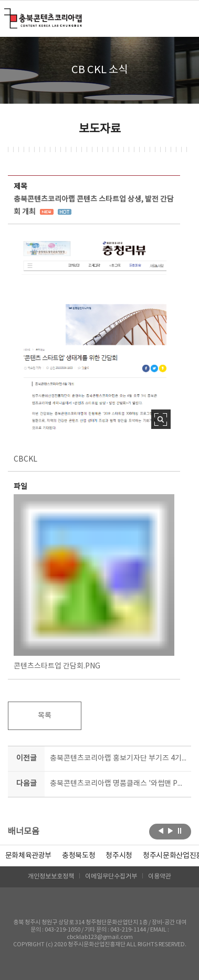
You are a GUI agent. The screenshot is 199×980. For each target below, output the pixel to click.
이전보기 (161, 831)
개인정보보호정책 (51, 877)
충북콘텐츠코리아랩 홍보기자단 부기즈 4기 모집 (119, 758)
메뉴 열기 (185, 18)
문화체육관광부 (29, 856)
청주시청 (119, 856)
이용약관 (160, 877)
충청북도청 (78, 856)
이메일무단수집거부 (111, 877)
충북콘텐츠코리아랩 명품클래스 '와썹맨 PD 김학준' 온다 (119, 784)
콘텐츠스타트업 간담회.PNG (94, 582)
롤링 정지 (180, 831)
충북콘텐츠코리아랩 (7, 14)
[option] (78, 856)
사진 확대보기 (161, 419)
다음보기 (170, 831)
